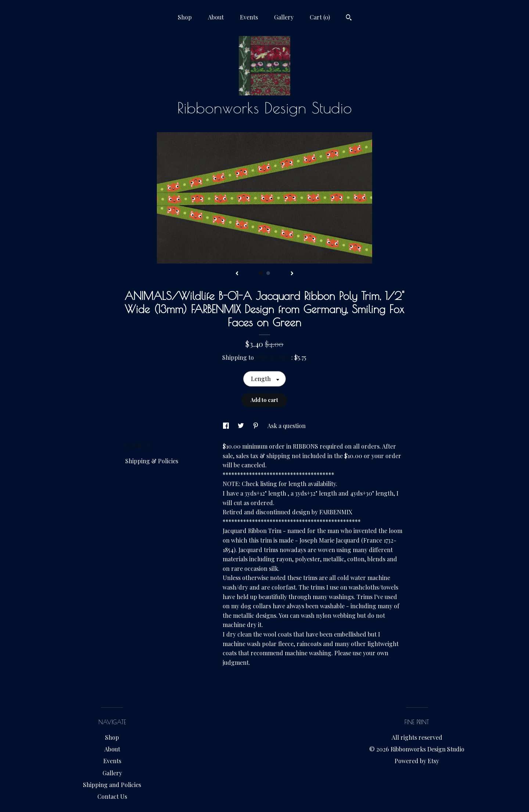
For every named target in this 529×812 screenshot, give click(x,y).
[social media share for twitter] (242, 426)
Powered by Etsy (417, 761)
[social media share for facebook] (227, 426)
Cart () (320, 17)
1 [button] (261, 273)
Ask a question (287, 426)
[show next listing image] (292, 274)
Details (137, 445)
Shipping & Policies (152, 461)
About (216, 17)
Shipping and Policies (112, 785)
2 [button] (268, 273)
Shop (185, 17)
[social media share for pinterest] (256, 426)
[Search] (349, 18)
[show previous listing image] (237, 274)
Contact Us (112, 796)
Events (249, 17)
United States (273, 357)
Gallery (284, 17)
